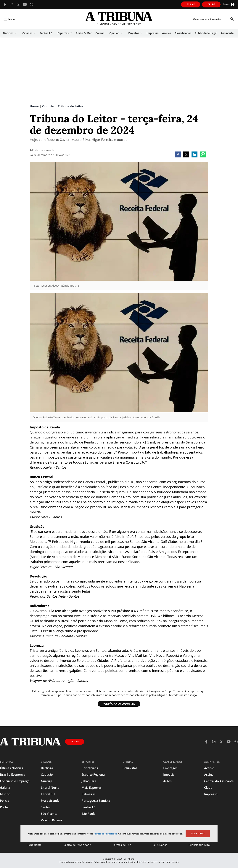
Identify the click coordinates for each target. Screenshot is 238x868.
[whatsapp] (203, 155)
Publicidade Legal (200, 845)
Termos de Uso (122, 845)
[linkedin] (194, 155)
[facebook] (178, 155)
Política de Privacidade (105, 834)
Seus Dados (160, 845)
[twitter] (186, 155)
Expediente (34, 845)
